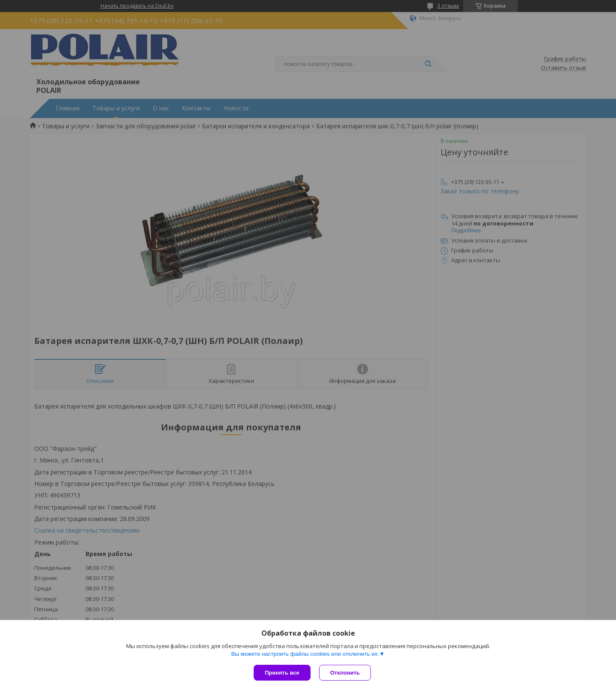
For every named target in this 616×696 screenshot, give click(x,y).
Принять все (282, 673)
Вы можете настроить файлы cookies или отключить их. (305, 654)
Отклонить (345, 673)
